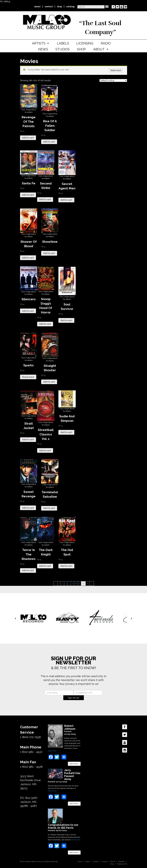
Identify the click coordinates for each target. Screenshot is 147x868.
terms (113, 862)
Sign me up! (73, 698)
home (80, 862)
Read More (52, 751)
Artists (39, 43)
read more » (74, 764)
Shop (81, 49)
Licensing (85, 43)
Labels (63, 43)
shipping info (122, 864)
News (43, 49)
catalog (70, 7)
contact (49, 7)
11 (88, 583)
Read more (28, 377)
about (37, 7)
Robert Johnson (70, 727)
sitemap (121, 862)
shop (59, 7)
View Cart (116, 70)
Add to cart (28, 138)
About (99, 49)
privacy (105, 862)
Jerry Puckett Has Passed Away (72, 775)
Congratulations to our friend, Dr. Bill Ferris (63, 826)
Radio (106, 43)
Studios (63, 49)
